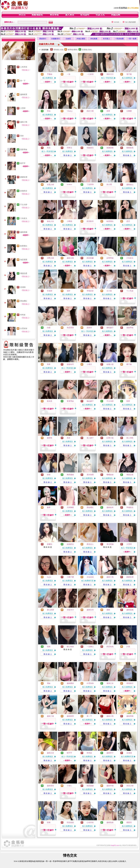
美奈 (22, 136)
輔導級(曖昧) (73, 50)
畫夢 (49, 507)
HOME (117, 22)
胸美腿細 (70, 475)
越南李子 (110, 753)
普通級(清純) (87, 50)
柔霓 (128, 221)
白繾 (49, 328)
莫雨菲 (89, 328)
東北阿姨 (110, 544)
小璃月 (89, 364)
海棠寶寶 (24, 260)
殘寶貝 (129, 822)
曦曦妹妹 (110, 475)
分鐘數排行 (56, 39)
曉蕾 (128, 401)
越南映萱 (24, 94)
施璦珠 (50, 438)
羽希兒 (69, 148)
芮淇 (49, 148)
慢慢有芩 (70, 364)
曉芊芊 (23, 163)
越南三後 (50, 716)
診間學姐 (110, 258)
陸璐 (49, 822)
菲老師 (50, 291)
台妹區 (68, 39)
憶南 (49, 647)
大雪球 (23, 108)
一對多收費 (119, 39)
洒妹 (49, 683)
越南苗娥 (24, 232)
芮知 (49, 111)
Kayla (49, 577)
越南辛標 (110, 786)
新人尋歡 (130, 438)
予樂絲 (50, 74)
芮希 (49, 364)
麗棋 (108, 610)
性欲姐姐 (70, 822)
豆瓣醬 (129, 111)
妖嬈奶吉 (24, 191)
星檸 (108, 111)
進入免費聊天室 (87, 581)
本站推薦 (94, 39)
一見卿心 (90, 647)
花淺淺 (23, 287)
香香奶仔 (130, 683)
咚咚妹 (23, 315)
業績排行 (43, 39)
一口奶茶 (90, 74)
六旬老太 (24, 218)
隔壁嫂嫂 (90, 786)
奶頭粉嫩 (90, 258)
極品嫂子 (90, 401)
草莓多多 (90, 291)
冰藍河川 (70, 610)
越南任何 (90, 610)
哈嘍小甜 (110, 364)
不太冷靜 (24, 205)
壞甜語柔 (24, 273)
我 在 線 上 (68, 155)
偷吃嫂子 (110, 328)
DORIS (69, 185)
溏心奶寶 (50, 610)
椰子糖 (129, 364)
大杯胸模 (70, 507)
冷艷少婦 (50, 258)
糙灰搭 (50, 401)
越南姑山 (130, 185)
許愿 (128, 647)
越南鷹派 (70, 683)
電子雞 (129, 74)
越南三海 (110, 577)
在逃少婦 (50, 185)
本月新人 (107, 39)
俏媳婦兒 (90, 148)
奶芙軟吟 (90, 221)
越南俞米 (110, 507)
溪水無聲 (90, 475)
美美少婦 (130, 786)
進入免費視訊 (48, 78)
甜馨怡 (50, 544)
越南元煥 (70, 258)
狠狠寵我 (130, 148)
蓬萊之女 (110, 683)
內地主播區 (81, 39)
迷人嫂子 (90, 438)
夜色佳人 (90, 544)
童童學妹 (24, 150)
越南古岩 (50, 753)
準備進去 (130, 507)
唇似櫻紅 (24, 301)
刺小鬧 (109, 185)
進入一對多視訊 (107, 78)
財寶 (49, 475)
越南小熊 (24, 122)
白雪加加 (24, 328)
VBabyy (70, 111)
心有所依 (24, 67)
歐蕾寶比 (24, 246)
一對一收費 (132, 39)
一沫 (69, 74)
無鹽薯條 (110, 148)
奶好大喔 (90, 111)
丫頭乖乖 (90, 185)
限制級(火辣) (59, 50)
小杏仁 (69, 786)
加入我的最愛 (131, 22)
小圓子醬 (70, 577)
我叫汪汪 (110, 74)
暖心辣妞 (70, 647)
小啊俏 (69, 221)
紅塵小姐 (110, 438)
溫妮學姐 (130, 328)
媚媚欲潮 (24, 177)
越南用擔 (130, 716)
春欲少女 (50, 221)
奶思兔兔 (110, 647)
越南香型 (50, 786)
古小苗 (109, 291)
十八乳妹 (130, 291)
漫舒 (69, 291)
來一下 (23, 81)
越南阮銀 (110, 822)
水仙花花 (90, 577)
